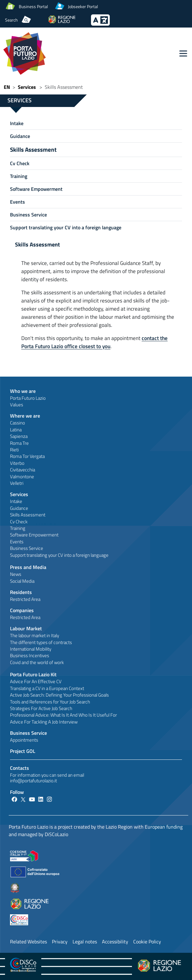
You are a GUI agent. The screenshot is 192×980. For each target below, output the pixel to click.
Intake (17, 123)
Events (18, 202)
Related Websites (28, 942)
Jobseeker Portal (83, 6)
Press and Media (28, 567)
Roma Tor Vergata (27, 456)
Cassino (18, 423)
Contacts (20, 768)
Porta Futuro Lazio (28, 398)
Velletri (17, 483)
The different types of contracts (41, 642)
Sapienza (19, 436)
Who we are (23, 391)
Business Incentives (30, 655)
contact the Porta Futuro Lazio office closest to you (94, 342)
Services (27, 87)
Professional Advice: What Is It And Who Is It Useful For (63, 715)
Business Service (28, 215)
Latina (16, 430)
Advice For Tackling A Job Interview (44, 722)
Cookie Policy (147, 942)
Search (11, 20)
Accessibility (115, 942)
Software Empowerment (36, 189)
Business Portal (33, 6)
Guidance (20, 136)
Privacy (60, 942)
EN (7, 87)
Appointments (24, 740)
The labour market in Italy (35, 635)
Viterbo (17, 463)
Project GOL (23, 751)
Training (19, 176)
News (16, 574)
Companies (22, 610)
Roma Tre (19, 443)
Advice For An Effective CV (36, 681)
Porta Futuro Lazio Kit (33, 674)
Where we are (25, 416)
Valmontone (22, 477)
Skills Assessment (33, 149)
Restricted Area (25, 599)
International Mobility (31, 649)
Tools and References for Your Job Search (50, 702)
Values (17, 405)
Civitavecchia (23, 470)
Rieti (14, 450)
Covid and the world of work (37, 662)
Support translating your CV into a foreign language (66, 227)
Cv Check (20, 163)
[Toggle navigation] (183, 53)
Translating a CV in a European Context (47, 688)
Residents (21, 592)
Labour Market (26, 628)
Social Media (22, 581)
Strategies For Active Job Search (41, 708)
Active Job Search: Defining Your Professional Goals (59, 695)
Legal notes (85, 942)
